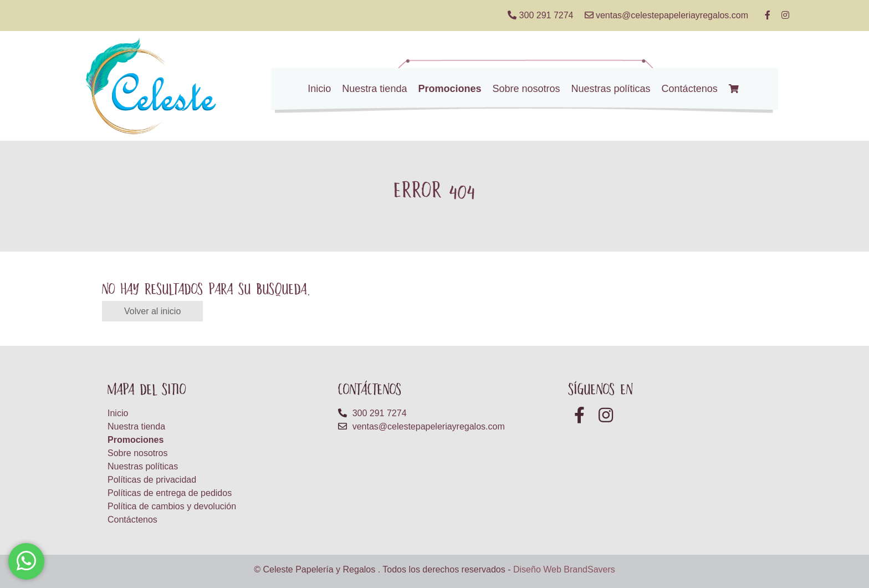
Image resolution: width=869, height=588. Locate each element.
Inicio (319, 89)
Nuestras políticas (611, 89)
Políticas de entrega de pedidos (170, 493)
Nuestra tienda (374, 89)
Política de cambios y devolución (172, 506)
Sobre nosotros (526, 89)
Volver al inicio (152, 311)
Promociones (449, 89)
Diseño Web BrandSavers (564, 569)
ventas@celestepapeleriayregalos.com (667, 15)
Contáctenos (690, 89)
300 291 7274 (540, 15)
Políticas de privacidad (152, 480)
